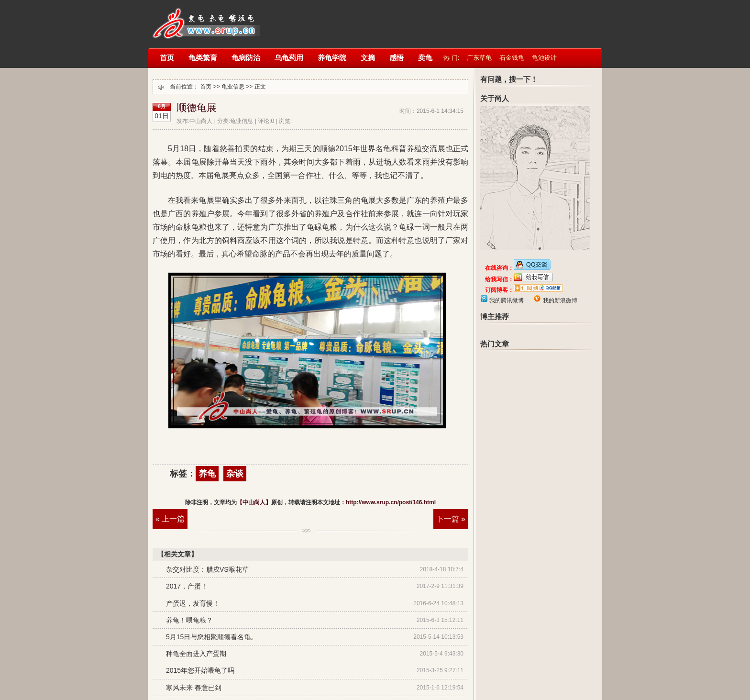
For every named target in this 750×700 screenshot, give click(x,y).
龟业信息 (233, 87)
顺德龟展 (197, 108)
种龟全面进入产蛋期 (196, 654)
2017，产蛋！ (187, 586)
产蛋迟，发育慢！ (193, 603)
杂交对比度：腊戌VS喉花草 (207, 569)
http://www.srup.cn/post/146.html (391, 502)
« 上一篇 (170, 519)
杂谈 (235, 474)
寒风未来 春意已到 (194, 688)
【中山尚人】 (205, 18)
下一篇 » (451, 519)
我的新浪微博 (559, 300)
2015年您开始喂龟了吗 (200, 670)
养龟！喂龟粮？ (189, 620)
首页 (206, 87)
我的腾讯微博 (506, 300)
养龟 (207, 474)
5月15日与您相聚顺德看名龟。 (212, 637)
